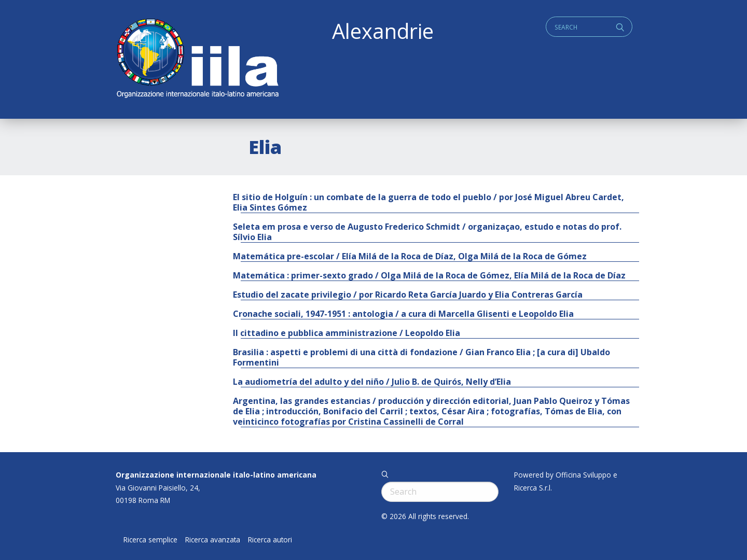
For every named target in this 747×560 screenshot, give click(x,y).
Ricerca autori (270, 540)
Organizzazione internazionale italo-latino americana (216, 475)
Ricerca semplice (150, 540)
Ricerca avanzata (213, 540)
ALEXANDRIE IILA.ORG (197, 59)
